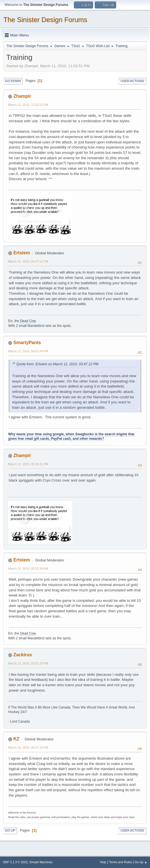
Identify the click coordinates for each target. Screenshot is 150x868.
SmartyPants (27, 343)
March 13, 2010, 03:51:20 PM (28, 663)
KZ (16, 739)
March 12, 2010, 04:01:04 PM (28, 351)
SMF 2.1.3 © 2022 (15, 862)
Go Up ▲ (141, 862)
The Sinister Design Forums (45, 20)
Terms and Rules (121, 862)
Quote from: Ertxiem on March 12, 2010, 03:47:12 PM (57, 364)
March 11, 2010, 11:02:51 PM (28, 105)
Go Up (10, 830)
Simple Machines (41, 862)
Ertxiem (22, 253)
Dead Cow (28, 321)
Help (103, 862)
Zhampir (22, 96)
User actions (132, 81)
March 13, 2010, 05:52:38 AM (28, 569)
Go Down (13, 81)
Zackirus (23, 655)
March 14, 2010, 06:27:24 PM (28, 747)
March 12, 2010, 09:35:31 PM (28, 464)
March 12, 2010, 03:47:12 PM (28, 261)
